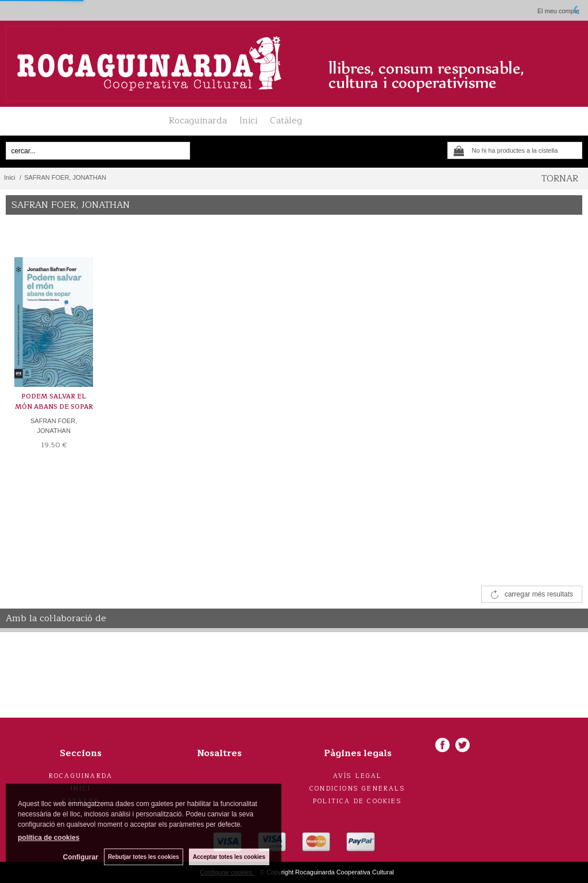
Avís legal (358, 776)
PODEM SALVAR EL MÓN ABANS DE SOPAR (54, 402)
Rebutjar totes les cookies (144, 857)
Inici (248, 121)
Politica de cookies (357, 801)
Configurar (81, 857)
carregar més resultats (539, 594)
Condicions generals (357, 789)
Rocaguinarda (198, 121)
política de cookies (49, 838)
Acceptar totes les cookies (229, 857)
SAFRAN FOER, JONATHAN (54, 426)
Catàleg (286, 121)
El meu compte (558, 11)
